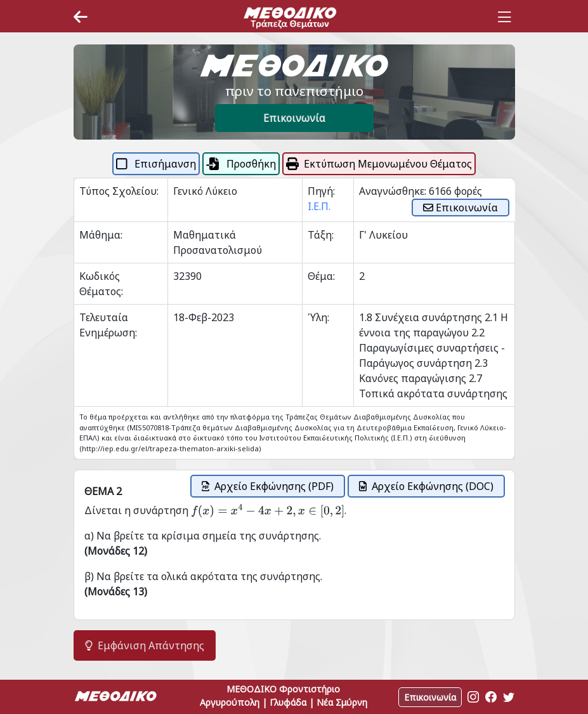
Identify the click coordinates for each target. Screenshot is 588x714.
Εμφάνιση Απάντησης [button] (145, 645)
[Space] (290, 17)
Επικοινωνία (294, 118)
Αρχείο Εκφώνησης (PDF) (268, 486)
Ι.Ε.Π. (319, 206)
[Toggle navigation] (504, 17)
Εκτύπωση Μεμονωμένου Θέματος (379, 164)
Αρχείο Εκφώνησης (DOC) (426, 486)
